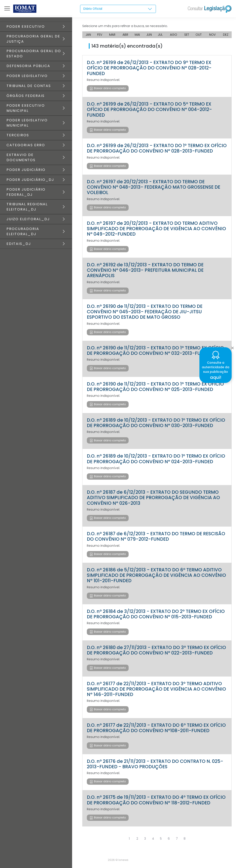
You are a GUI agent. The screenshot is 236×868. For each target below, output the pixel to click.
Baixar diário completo (110, 88)
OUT (199, 35)
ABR (125, 35)
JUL (160, 35)
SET (187, 35)
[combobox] (118, 9)
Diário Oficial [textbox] (93, 9)
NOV (212, 35)
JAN (88, 35)
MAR (112, 35)
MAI (137, 35)
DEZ (226, 35)
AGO (174, 35)
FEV (100, 35)
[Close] (232, 347)
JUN (149, 35)
